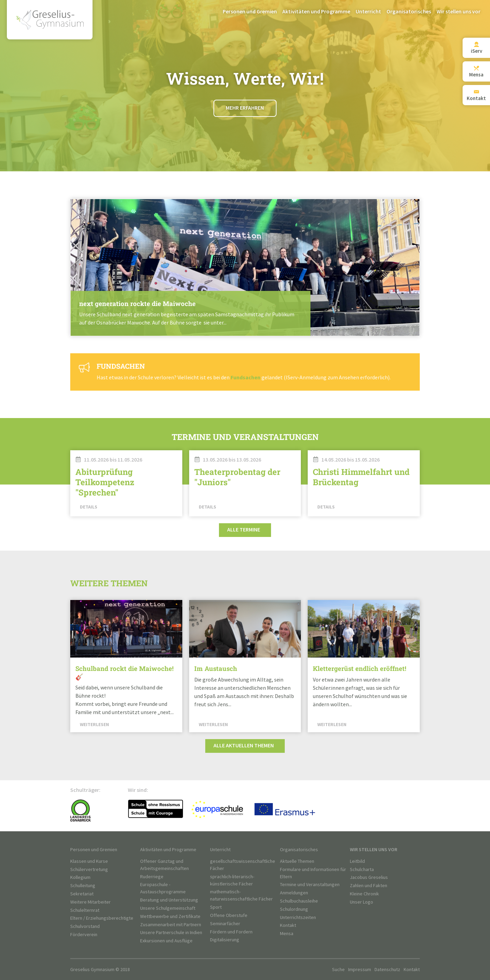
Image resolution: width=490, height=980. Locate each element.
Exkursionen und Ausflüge (166, 941)
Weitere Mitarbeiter (90, 902)
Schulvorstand (85, 926)
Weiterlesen (245, 267)
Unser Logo (362, 902)
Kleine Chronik (364, 894)
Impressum (360, 970)
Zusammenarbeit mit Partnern (171, 925)
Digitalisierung (225, 940)
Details (89, 507)
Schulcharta (362, 869)
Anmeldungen (294, 893)
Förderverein (84, 935)
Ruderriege (152, 877)
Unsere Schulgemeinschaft (168, 908)
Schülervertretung (89, 869)
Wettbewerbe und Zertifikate (170, 916)
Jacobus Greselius (369, 877)
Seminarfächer (225, 924)
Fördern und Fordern (231, 932)
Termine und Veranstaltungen (310, 885)
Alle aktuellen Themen (244, 746)
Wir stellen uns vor (458, 12)
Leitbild (357, 861)
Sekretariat (82, 894)
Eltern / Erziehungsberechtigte (102, 918)
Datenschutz (387, 970)
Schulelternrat (85, 910)
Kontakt (288, 925)
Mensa (287, 934)
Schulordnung (294, 909)
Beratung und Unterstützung (169, 900)
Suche (338, 970)
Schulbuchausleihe (299, 901)
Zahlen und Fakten (369, 886)
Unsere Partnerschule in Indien (171, 933)
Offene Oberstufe (229, 915)
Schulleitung (83, 886)
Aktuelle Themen (297, 861)
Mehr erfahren (245, 108)
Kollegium (80, 877)
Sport (216, 907)
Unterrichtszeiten (298, 917)
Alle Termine (244, 530)
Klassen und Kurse (89, 861)
